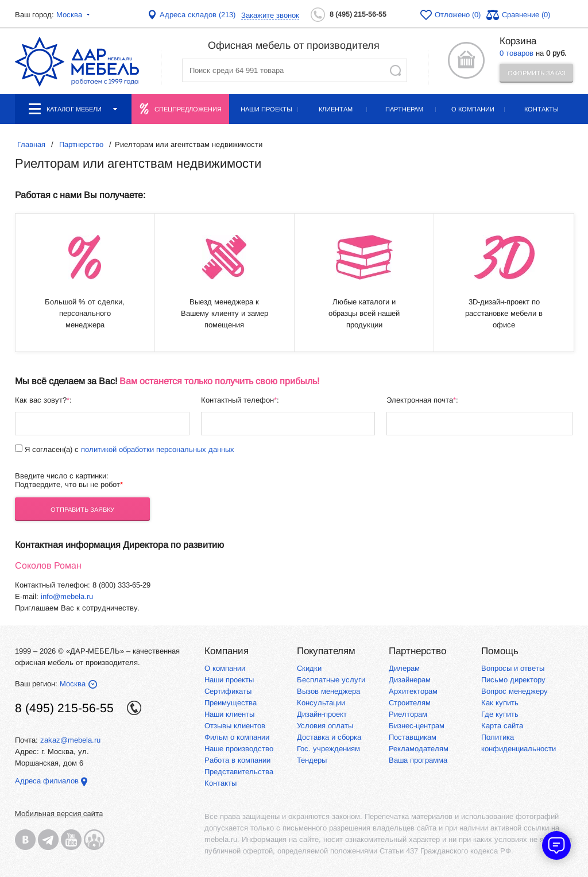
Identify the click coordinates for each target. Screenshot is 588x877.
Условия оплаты (325, 726)
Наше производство (239, 749)
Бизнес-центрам (417, 726)
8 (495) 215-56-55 (358, 14)
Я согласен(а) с (128, 449)
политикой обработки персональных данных (158, 449)
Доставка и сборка (329, 737)
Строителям (410, 703)
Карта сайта (502, 726)
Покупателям (326, 651)
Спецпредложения (188, 109)
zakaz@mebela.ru (70, 740)
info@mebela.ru (67, 596)
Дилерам (404, 668)
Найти (395, 70)
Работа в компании (237, 760)
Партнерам (404, 109)
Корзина (518, 41)
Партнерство (417, 651)
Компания (227, 651)
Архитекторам (413, 691)
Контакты (541, 109)
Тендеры (312, 760)
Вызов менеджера (328, 691)
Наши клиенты (229, 714)
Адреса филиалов (47, 781)
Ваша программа (418, 760)
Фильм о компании (237, 737)
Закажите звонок (270, 15)
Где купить (500, 714)
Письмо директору (513, 680)
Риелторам (408, 714)
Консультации (321, 703)
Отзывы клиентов (235, 726)
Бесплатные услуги (331, 680)
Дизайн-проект (322, 714)
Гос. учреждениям (328, 749)
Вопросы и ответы (513, 668)
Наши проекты (266, 109)
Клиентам (336, 109)
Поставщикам (413, 737)
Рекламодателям (419, 749)
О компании (473, 109)
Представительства (239, 772)
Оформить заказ (537, 73)
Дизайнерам (410, 680)
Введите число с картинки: (62, 476)
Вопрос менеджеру (514, 691)
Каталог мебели (73, 109)
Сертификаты (228, 691)
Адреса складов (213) (198, 15)
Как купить (500, 703)
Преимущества (231, 703)
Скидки (309, 668)
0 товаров (517, 53)
